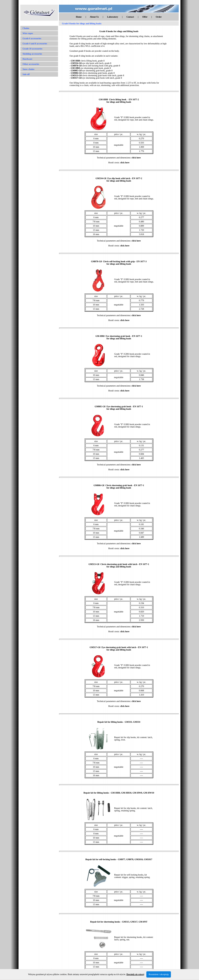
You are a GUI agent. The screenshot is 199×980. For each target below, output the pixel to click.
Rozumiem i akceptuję (159, 974)
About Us (94, 17)
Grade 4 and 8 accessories (35, 44)
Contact (130, 17)
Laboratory (113, 17)
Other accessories (31, 64)
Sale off (26, 74)
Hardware (27, 59)
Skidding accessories (32, 54)
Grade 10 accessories (32, 49)
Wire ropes (28, 33)
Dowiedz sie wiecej (135, 974)
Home (79, 17)
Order (159, 17)
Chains (26, 28)
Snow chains (28, 69)
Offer (145, 17)
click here (136, 158)
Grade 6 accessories (32, 38)
